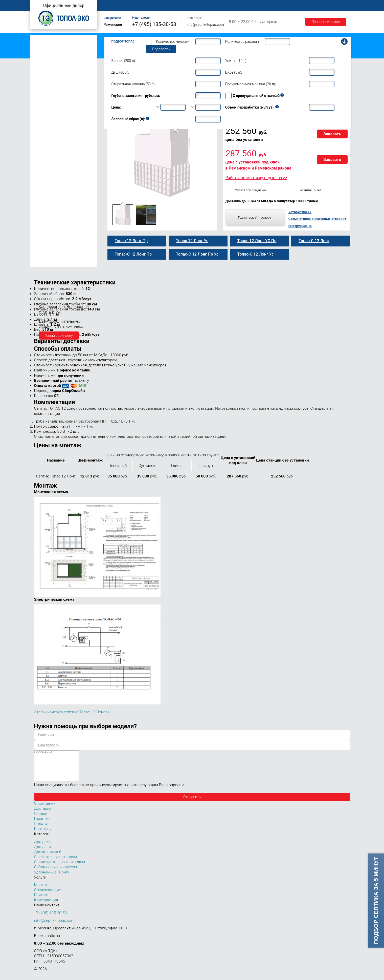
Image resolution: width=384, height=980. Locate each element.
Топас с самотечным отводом (57, 39)
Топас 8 (42, 108)
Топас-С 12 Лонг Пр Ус (58, 189)
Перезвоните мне (326, 22)
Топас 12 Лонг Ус (53, 173)
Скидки (41, 820)
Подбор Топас (123, 41)
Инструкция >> (300, 226)
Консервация (46, 906)
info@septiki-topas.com (205, 25)
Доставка (263, 5)
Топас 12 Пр (49, 141)
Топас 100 (44, 256)
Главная (112, 5)
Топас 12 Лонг (51, 152)
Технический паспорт (254, 217)
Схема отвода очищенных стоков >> (318, 219)
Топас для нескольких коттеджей (60, 203)
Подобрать (161, 49)
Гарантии (288, 5)
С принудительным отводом (60, 868)
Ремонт (219, 5)
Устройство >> (300, 212)
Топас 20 (43, 211)
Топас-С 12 (48, 135)
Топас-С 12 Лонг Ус (55, 178)
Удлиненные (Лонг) (52, 878)
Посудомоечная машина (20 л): (251, 84)
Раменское (113, 25)
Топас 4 (42, 77)
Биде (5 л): (234, 72)
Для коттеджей (48, 858)
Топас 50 (43, 233)
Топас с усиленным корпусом (57, 54)
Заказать (332, 134)
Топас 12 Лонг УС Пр (56, 183)
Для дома (43, 848)
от (157, 107)
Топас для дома (46, 100)
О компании (138, 5)
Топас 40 (43, 225)
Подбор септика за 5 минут (376, 901)
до (192, 107)
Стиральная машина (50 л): (133, 84)
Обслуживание (192, 5)
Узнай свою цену (59, 336)
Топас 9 (42, 115)
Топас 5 (42, 85)
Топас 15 (43, 195)
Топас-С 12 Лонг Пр (55, 168)
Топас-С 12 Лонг (52, 157)
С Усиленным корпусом (56, 873)
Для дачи (42, 853)
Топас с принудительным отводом (61, 46)
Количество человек (173, 41)
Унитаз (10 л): (236, 61)
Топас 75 (43, 240)
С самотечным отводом (56, 863)
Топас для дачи (46, 70)
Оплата (240, 5)
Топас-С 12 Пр (51, 146)
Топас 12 (43, 129)
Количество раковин (242, 41)
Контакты (332, 5)
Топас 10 (43, 122)
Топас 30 (43, 218)
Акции (310, 5)
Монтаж (164, 5)
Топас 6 (42, 92)
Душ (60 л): (120, 72)
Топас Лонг (42, 62)
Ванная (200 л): (124, 61)
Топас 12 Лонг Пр (53, 162)
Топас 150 (44, 263)
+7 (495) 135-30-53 (154, 24)
